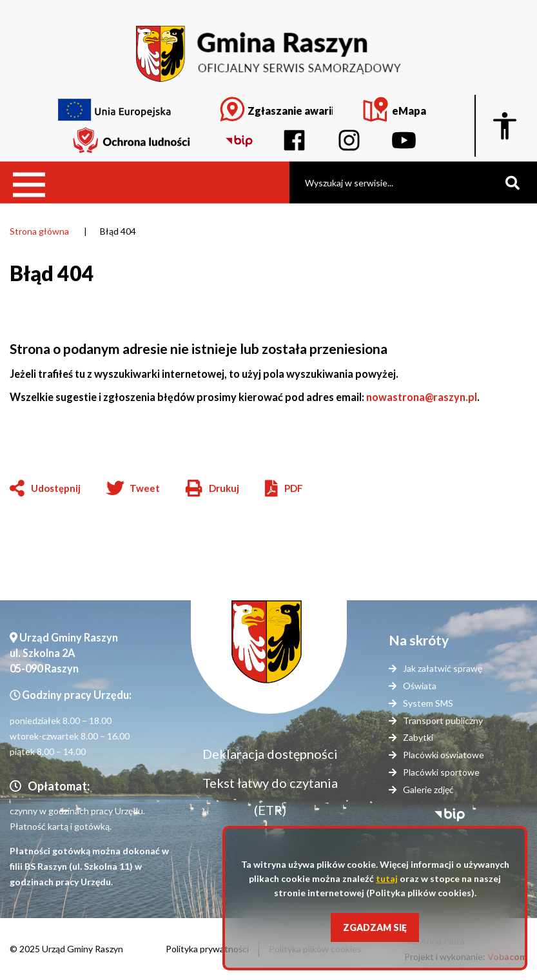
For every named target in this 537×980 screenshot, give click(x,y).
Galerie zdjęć (428, 789)
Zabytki (418, 737)
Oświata (420, 686)
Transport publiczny (443, 720)
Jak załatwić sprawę (443, 668)
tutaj (387, 878)
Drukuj (212, 490)
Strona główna (39, 231)
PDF (294, 488)
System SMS (428, 703)
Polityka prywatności (207, 949)
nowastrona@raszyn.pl (422, 397)
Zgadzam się (375, 927)
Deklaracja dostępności (270, 754)
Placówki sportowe (441, 772)
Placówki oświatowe (444, 755)
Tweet (145, 488)
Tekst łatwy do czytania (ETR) (270, 796)
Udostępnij (56, 488)
